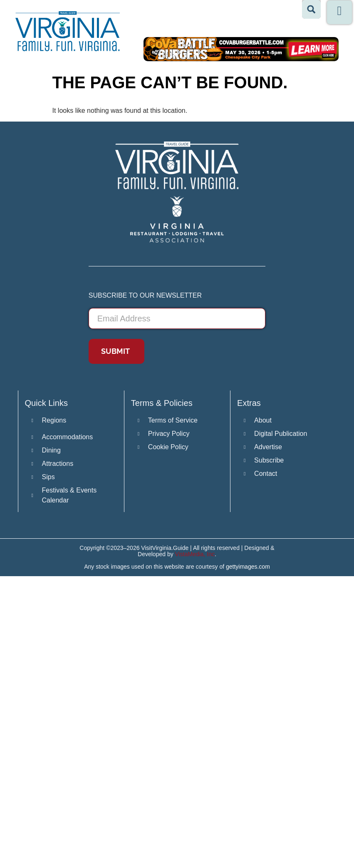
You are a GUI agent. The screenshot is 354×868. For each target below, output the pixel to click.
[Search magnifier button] (311, 9)
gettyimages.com (248, 567)
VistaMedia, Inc (195, 554)
